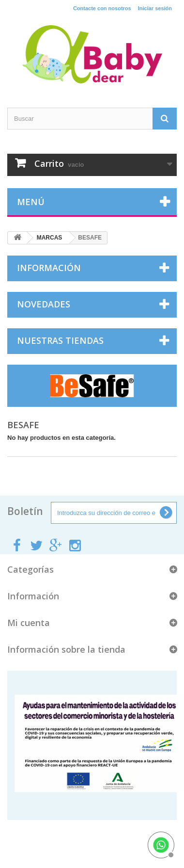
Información (49, 268)
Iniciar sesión (155, 8)
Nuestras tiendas (60, 340)
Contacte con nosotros (102, 8)
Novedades (44, 304)
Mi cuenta (29, 623)
